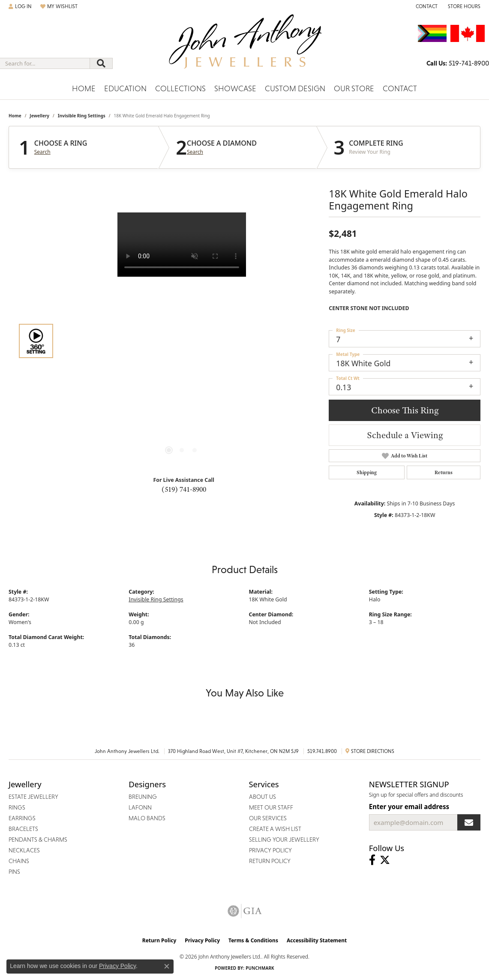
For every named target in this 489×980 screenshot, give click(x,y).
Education (125, 88)
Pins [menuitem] (14, 872)
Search (42, 152)
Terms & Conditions (253, 940)
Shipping (367, 472)
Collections (180, 88)
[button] (20, 6)
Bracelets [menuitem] (23, 829)
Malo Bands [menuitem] (147, 818)
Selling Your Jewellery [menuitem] (284, 840)
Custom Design (295, 88)
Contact (400, 88)
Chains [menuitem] (19, 861)
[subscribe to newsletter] (469, 822)
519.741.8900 (322, 751)
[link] (426, 6)
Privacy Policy (202, 940)
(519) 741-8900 (184, 489)
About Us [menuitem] (262, 797)
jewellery (39, 116)
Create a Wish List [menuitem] (275, 829)
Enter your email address (409, 807)
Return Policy (159, 940)
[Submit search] (101, 63)
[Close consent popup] (167, 966)
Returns (444, 472)
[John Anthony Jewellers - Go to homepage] (244, 47)
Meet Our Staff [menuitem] (271, 807)
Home (84, 88)
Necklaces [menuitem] (24, 850)
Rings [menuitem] (17, 807)
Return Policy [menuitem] (270, 861)
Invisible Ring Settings (82, 116)
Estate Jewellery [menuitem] (33, 797)
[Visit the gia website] (245, 911)
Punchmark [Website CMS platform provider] (260, 968)
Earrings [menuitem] (22, 818)
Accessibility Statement (317, 940)
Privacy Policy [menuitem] (270, 850)
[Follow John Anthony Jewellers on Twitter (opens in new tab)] (385, 860)
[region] (182, 341)
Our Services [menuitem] (268, 818)
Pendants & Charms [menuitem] (38, 840)
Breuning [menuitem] (143, 797)
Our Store (354, 88)
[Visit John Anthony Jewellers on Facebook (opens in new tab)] (372, 860)
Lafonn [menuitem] (140, 807)
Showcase (235, 88)
